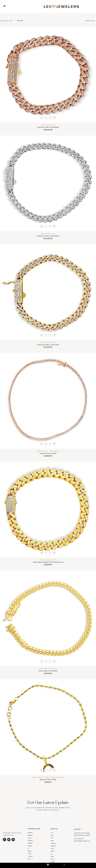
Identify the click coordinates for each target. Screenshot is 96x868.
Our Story (54, 833)
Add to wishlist (46, 118)
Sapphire (61, 777)
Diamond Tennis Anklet (48, 453)
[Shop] (48, 865)
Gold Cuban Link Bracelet (48, 671)
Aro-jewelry (47, 857)
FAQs (29, 843)
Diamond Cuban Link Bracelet (48, 127)
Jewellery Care (55, 841)
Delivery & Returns (33, 838)
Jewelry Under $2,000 (51, 777)
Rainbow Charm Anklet (48, 780)
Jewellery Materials (33, 833)
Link (54, 125)
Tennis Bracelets (54, 451)
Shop (48, 866)
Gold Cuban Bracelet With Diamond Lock (48, 562)
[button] (4, 6)
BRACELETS (49, 125)
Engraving (54, 838)
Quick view (55, 118)
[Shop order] (91, 21)
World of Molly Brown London (59, 843)
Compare (50, 118)
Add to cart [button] (42, 118)
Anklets (43, 125)
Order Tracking (32, 840)
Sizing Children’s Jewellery (35, 835)
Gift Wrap (54, 835)
